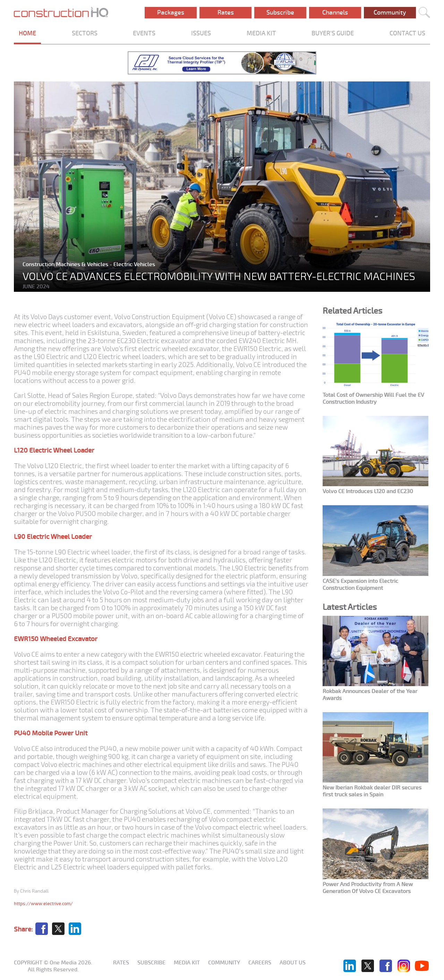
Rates (226, 12)
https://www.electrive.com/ (43, 904)
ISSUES (201, 33)
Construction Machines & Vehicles (66, 264)
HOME (27, 33)
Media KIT (187, 963)
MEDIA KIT (261, 33)
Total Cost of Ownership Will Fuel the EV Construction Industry (373, 399)
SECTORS (85, 33)
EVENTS (144, 33)
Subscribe (280, 12)
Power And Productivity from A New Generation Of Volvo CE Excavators (368, 888)
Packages (171, 12)
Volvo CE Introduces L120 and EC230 (368, 491)
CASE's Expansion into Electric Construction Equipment (360, 585)
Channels (335, 12)
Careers (260, 963)
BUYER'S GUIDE (333, 33)
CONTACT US (407, 33)
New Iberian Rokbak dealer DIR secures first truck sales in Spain (372, 791)
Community (390, 12)
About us (293, 963)
